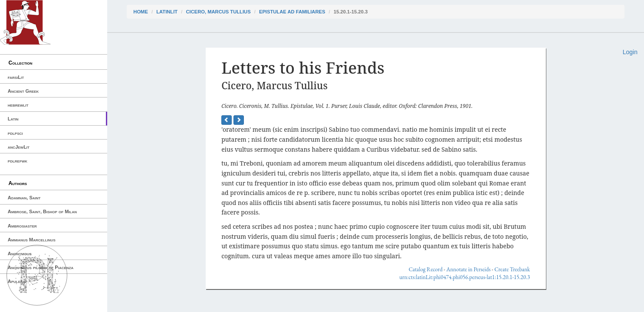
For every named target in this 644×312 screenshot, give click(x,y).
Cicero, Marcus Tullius (218, 12)
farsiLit (16, 77)
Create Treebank (512, 269)
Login (630, 52)
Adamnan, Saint (24, 198)
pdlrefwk (18, 161)
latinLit (167, 12)
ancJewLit (19, 147)
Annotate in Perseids (468, 269)
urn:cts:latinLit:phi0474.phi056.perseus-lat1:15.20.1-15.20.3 (465, 277)
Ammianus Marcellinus (32, 240)
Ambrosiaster (22, 226)
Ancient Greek (23, 91)
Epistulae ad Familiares (292, 12)
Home (141, 12)
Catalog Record (426, 269)
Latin (13, 119)
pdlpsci (15, 133)
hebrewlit (18, 105)
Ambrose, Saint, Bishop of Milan (42, 211)
